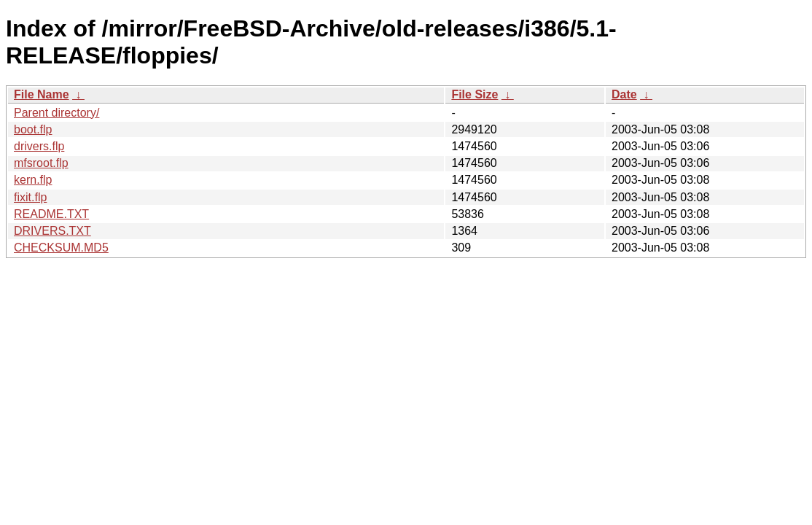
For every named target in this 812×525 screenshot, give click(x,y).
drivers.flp (39, 146)
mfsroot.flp (41, 163)
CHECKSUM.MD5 (61, 248)
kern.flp (33, 180)
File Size (475, 94)
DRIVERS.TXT (52, 231)
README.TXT (51, 214)
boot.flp (33, 129)
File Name (42, 94)
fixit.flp (30, 197)
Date (624, 94)
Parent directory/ (56, 113)
